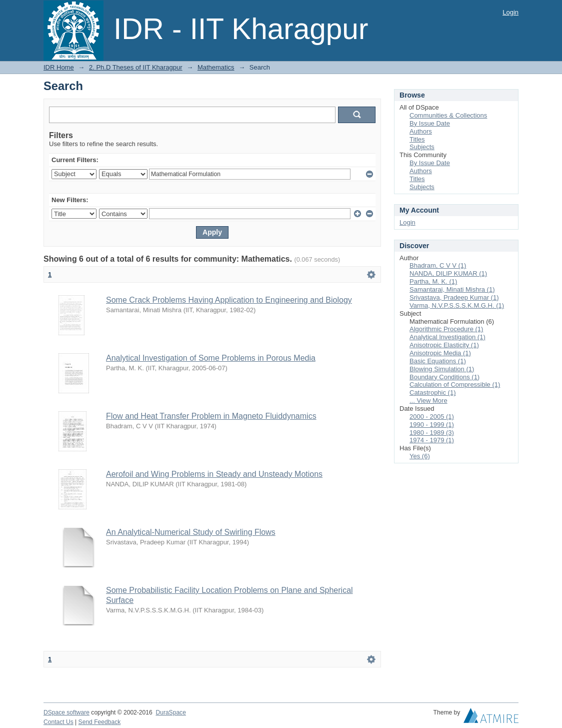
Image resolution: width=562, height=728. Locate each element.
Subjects (422, 147)
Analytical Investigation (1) (447, 337)
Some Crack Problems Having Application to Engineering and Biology (229, 300)
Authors (421, 131)
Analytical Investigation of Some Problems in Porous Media (211, 358)
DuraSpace (170, 712)
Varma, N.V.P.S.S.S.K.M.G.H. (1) (457, 305)
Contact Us (58, 722)
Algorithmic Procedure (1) (446, 329)
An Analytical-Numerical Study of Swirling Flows (191, 532)
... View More (428, 401)
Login (510, 12)
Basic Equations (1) (438, 361)
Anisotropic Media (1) (440, 353)
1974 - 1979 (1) (432, 440)
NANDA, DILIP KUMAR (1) (448, 273)
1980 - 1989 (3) (432, 433)
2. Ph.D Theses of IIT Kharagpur (136, 67)
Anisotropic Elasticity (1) (444, 345)
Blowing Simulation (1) (442, 369)
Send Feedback (100, 722)
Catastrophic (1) (432, 393)
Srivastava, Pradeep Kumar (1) (454, 297)
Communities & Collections (448, 115)
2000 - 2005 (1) (432, 417)
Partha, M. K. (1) (433, 281)
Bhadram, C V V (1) (438, 265)
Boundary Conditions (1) (444, 377)
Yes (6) (420, 456)
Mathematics (216, 67)
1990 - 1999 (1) (432, 425)
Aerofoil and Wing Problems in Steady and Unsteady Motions (214, 474)
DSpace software (66, 712)
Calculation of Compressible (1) (455, 385)
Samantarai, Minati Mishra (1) (452, 289)
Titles (417, 139)
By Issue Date (430, 123)
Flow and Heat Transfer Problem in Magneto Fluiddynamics (211, 416)
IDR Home (59, 67)
